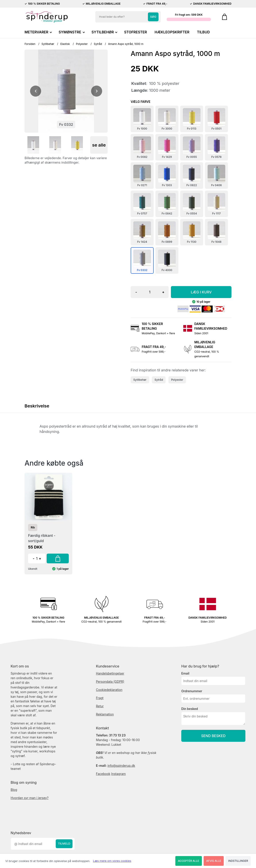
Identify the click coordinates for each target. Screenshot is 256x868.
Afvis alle (214, 861)
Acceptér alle (189, 861)
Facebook (103, 774)
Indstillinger (238, 861)
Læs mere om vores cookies (112, 861)
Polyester (82, 44)
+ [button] (163, 292)
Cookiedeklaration (109, 690)
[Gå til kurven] (224, 17)
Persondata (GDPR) (110, 682)
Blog (14, 790)
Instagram (118, 774)
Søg (153, 17)
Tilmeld (64, 843)
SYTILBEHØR (104, 32)
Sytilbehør (48, 44)
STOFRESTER (136, 32)
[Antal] (150, 292)
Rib (33, 527)
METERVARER (38, 32)
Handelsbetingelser (110, 673)
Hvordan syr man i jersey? (30, 798)
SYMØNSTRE (71, 32)
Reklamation (105, 714)
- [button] (136, 292)
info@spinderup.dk (121, 766)
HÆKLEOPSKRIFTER (172, 32)
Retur (100, 706)
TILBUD (203, 32)
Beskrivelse (37, 406)
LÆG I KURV (201, 292)
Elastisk (65, 44)
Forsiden (30, 44)
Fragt (100, 698)
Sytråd (98, 44)
